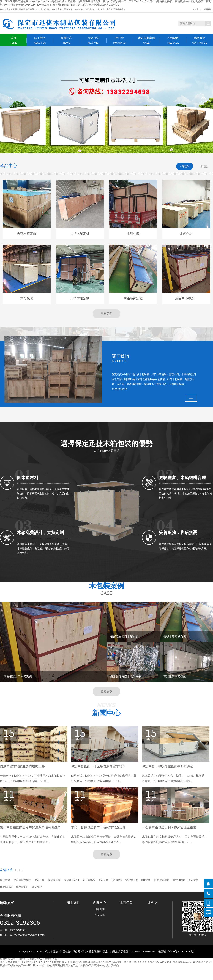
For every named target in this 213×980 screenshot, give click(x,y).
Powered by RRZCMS (143, 952)
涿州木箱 (117, 880)
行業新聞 (100, 909)
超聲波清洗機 (161, 880)
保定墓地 (103, 880)
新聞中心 (67, 40)
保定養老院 (54, 880)
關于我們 (40, 40)
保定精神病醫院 (22, 880)
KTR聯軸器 (89, 880)
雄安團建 (37, 887)
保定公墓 (39, 880)
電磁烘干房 (132, 880)
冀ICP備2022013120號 (181, 952)
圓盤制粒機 (179, 880)
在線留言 (197, 9)
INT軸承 (146, 880)
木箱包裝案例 (146, 40)
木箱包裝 (93, 40)
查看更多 (106, 314)
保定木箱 (5, 880)
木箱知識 (100, 915)
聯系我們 (208, 9)
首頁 (13, 40)
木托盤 (120, 40)
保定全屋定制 (71, 880)
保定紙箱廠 (6, 887)
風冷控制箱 (22, 887)
